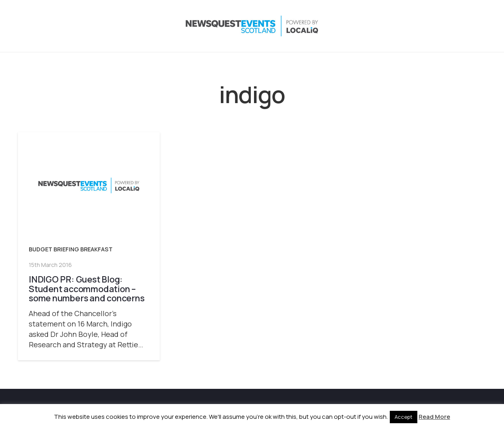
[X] (415, 26)
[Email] (479, 26)
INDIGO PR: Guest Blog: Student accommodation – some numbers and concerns (87, 289)
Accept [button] (404, 417)
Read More (434, 417)
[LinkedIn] (447, 26)
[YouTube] (463, 26)
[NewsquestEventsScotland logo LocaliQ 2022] (97, 26)
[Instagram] (431, 26)
